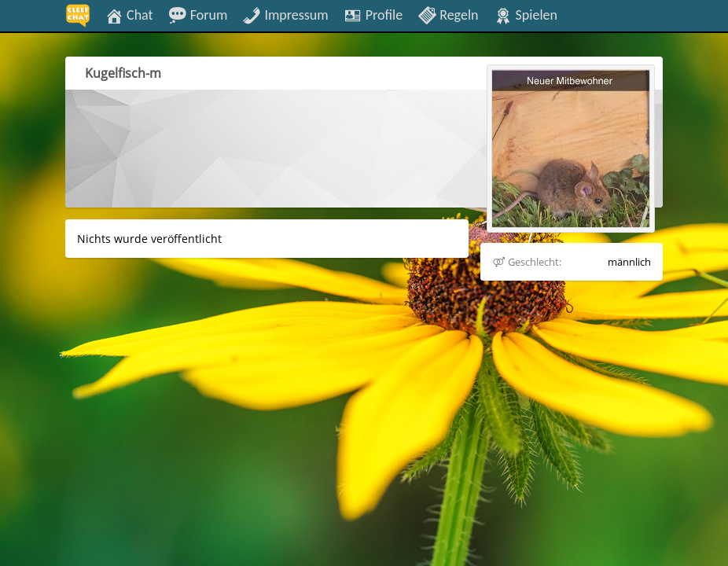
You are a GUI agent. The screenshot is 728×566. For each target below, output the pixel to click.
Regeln (448, 14)
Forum (198, 14)
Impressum (285, 14)
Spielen (526, 14)
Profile (373, 14)
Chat (129, 14)
